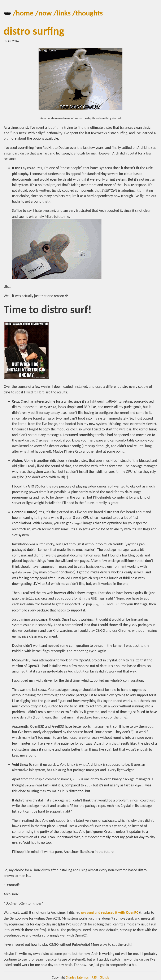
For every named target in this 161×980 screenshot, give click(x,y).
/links (62, 13)
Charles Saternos (77, 974)
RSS (94, 974)
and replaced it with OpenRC (110, 909)
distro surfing (34, 31)
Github (104, 974)
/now (43, 13)
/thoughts (88, 13)
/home (23, 13)
